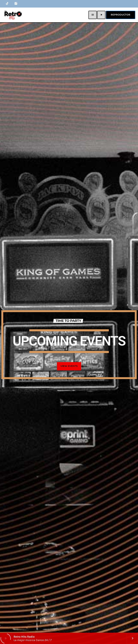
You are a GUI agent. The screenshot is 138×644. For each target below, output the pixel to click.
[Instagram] (16, 4)
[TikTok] (7, 4)
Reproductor (121, 15)
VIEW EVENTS (69, 366)
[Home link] (13, 15)
